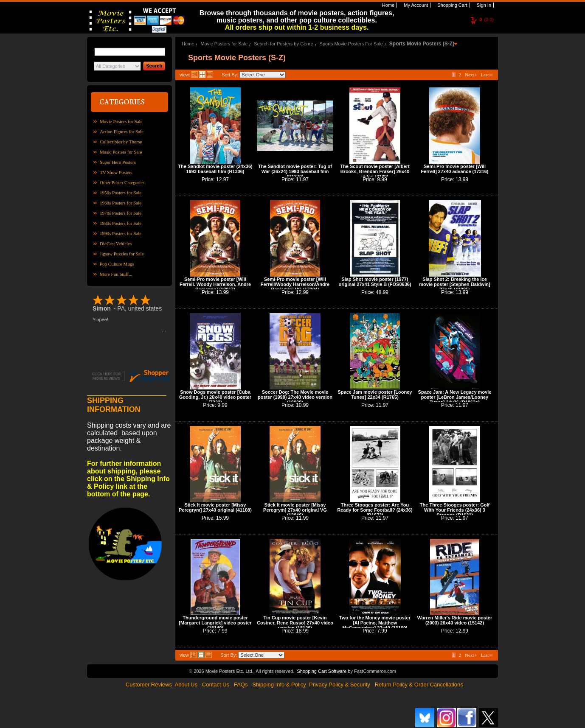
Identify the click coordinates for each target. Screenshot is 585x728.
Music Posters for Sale (121, 152)
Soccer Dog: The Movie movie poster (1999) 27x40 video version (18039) (295, 397)
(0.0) (487, 20)
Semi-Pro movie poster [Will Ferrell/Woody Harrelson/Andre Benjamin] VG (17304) (295, 284)
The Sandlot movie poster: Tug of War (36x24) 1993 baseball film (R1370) (295, 171)
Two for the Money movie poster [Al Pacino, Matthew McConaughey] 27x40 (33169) (375, 623)
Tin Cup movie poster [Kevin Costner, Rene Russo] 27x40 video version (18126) (295, 623)
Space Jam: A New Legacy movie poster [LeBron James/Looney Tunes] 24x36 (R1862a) (455, 397)
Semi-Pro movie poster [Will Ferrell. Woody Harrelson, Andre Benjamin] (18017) (215, 284)
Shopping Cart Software (322, 671)
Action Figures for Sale (122, 132)
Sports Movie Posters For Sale (351, 44)
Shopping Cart (451, 5)
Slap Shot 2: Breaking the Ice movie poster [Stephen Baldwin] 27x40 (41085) (454, 284)
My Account (415, 5)
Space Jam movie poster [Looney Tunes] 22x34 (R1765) (375, 395)
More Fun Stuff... (116, 274)
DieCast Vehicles (116, 244)
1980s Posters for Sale (121, 223)
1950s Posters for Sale (121, 193)
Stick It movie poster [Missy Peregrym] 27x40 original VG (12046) (295, 510)
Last (487, 75)
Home (388, 5)
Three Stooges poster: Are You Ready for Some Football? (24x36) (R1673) (375, 510)
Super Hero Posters (118, 162)
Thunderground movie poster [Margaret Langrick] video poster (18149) (215, 623)
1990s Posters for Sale (121, 233)
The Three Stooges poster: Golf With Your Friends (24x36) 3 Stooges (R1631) (455, 510)
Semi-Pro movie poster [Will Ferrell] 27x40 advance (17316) (455, 169)
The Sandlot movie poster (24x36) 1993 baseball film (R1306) (215, 169)
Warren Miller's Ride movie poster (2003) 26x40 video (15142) (455, 620)
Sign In (483, 5)
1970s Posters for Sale (121, 213)
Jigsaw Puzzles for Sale (122, 254)
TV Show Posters (116, 172)
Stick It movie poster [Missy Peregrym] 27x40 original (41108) (215, 507)
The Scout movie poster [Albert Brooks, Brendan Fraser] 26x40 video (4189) (375, 171)
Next (471, 75)
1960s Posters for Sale (121, 203)
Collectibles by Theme (121, 142)
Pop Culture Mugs (117, 264)
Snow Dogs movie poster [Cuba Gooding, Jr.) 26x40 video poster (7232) (215, 397)
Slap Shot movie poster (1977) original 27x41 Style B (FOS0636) (375, 282)
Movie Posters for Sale (121, 121)
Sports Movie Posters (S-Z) (422, 44)
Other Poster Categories (122, 182)
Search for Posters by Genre (283, 44)
